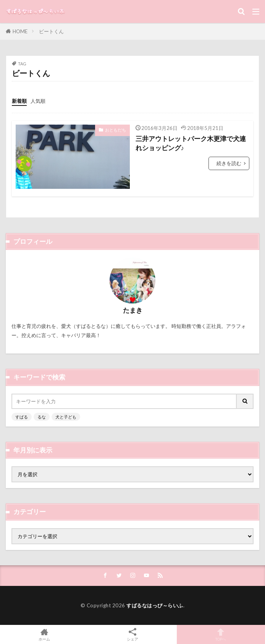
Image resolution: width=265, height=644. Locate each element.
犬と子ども (66, 417)
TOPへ (221, 634)
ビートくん (51, 31)
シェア (132, 635)
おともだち (116, 130)
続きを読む (229, 163)
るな (42, 417)
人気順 (38, 101)
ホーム (44, 634)
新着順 (19, 101)
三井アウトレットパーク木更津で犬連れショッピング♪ (191, 144)
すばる (22, 417)
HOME (20, 31)
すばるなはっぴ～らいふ (155, 605)
